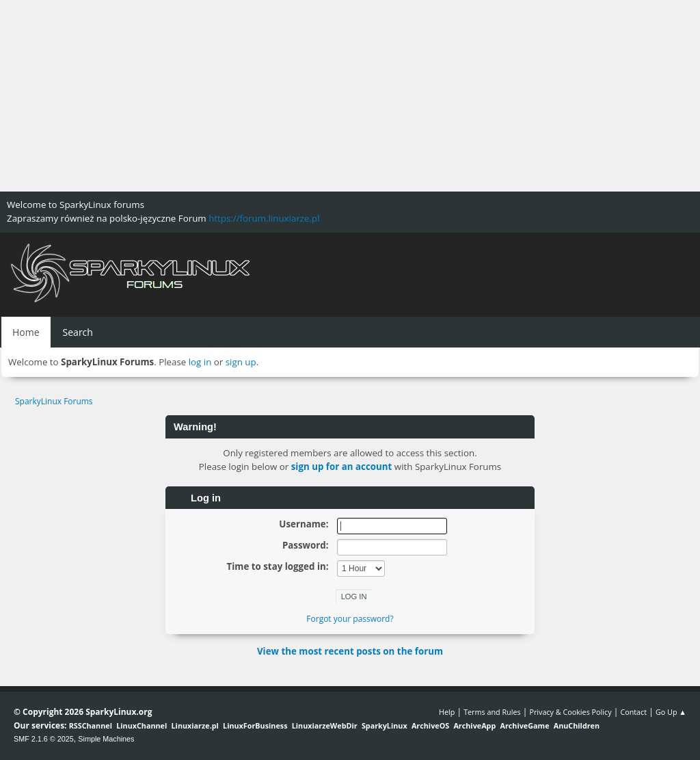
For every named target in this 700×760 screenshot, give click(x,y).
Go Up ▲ (671, 712)
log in (200, 362)
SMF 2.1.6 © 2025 (44, 739)
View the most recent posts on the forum (350, 651)
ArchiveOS (430, 725)
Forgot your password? (350, 619)
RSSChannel (91, 725)
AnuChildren (577, 725)
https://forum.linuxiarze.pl (264, 218)
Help (447, 712)
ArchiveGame (524, 725)
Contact (633, 712)
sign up (241, 362)
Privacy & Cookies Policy (570, 712)
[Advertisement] (350, 96)
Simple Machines (106, 739)
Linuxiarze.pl (195, 725)
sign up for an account (342, 467)
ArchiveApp (474, 725)
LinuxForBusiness (255, 725)
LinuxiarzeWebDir (325, 725)
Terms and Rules (492, 712)
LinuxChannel (142, 725)
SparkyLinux (385, 725)
